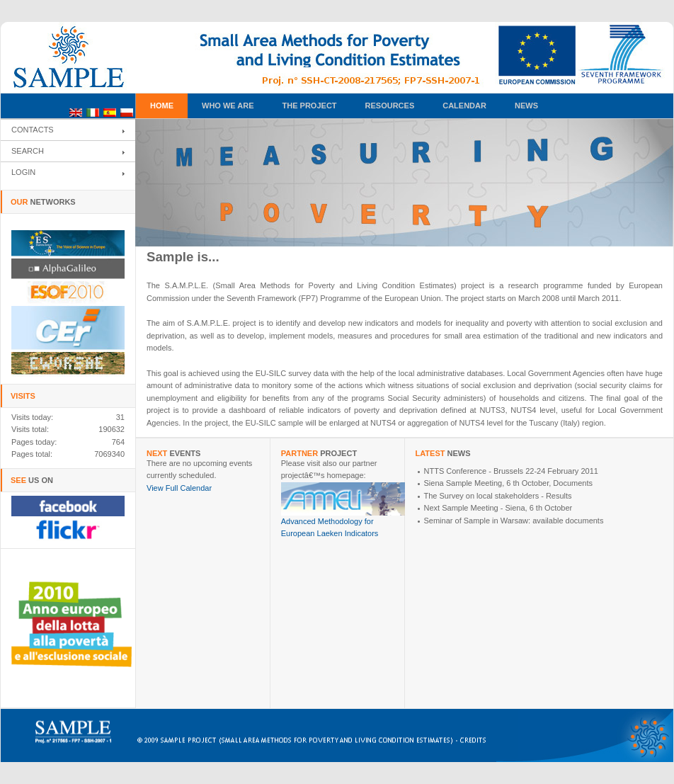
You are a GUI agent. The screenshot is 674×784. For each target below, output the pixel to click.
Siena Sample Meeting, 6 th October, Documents (508, 483)
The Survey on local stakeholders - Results (498, 496)
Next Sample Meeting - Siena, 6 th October (498, 508)
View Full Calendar (179, 488)
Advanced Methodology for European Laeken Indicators (347, 523)
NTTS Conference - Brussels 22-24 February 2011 (511, 471)
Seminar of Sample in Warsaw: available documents (514, 521)
